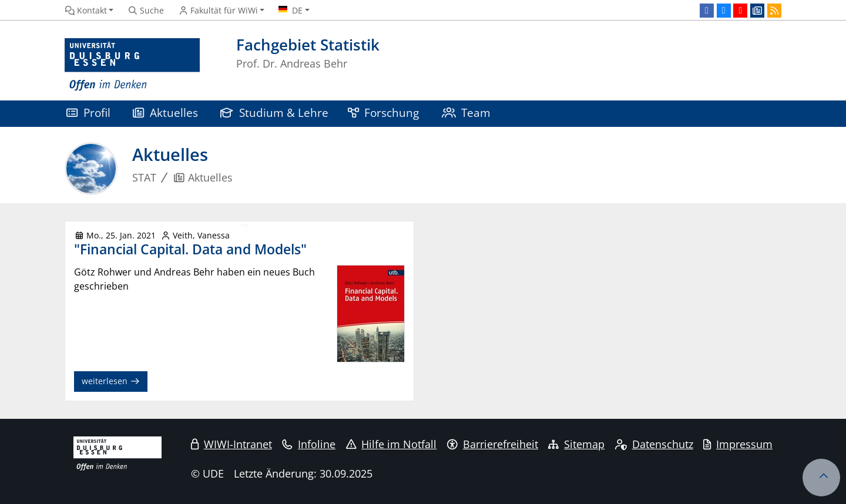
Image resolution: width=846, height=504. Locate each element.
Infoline (309, 444)
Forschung (384, 112)
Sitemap (576, 444)
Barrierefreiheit (493, 444)
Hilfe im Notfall (392, 444)
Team (466, 112)
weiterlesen (111, 381)
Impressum (738, 444)
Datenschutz (654, 444)
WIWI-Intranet (231, 444)
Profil (88, 112)
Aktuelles (165, 112)
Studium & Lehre (274, 112)
